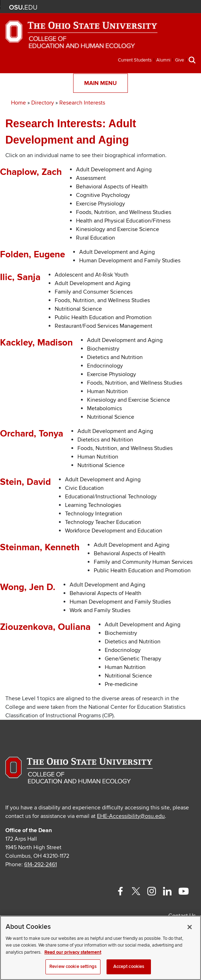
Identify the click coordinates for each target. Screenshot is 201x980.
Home (18, 103)
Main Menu (101, 83)
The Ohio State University (23, 7)
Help (137, 7)
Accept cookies (129, 966)
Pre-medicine (121, 684)
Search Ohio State (189, 7)
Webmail (179, 7)
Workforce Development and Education (114, 531)
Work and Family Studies (100, 610)
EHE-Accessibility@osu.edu (131, 816)
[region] (101, 948)
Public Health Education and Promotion (103, 317)
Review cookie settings (73, 966)
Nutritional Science (78, 309)
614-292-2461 (40, 864)
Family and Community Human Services (143, 562)
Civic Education (84, 488)
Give (180, 60)
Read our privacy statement (73, 952)
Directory (43, 103)
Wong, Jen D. (28, 587)
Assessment (91, 178)
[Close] (190, 927)
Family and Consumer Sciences (94, 292)
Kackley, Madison (36, 343)
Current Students (135, 60)
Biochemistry (103, 349)
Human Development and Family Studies (130, 261)
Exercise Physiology (101, 204)
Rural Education (96, 238)
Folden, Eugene (32, 255)
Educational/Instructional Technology (111, 497)
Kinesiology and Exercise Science (118, 229)
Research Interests (82, 103)
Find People (169, 7)
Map (158, 7)
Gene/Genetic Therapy (133, 659)
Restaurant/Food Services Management (104, 326)
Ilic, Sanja (20, 277)
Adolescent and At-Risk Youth (92, 275)
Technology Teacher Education (103, 522)
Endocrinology (105, 366)
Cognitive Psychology (103, 195)
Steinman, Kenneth (40, 547)
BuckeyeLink (148, 7)
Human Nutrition (107, 391)
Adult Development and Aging (114, 170)
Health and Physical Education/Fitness (123, 221)
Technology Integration (94, 514)
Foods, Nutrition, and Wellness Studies (124, 212)
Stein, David (25, 482)
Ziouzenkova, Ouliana (45, 627)
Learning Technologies (93, 505)
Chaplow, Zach (31, 172)
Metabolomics (104, 408)
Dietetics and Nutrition (115, 357)
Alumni (163, 60)
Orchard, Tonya (32, 434)
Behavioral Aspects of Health (112, 187)
